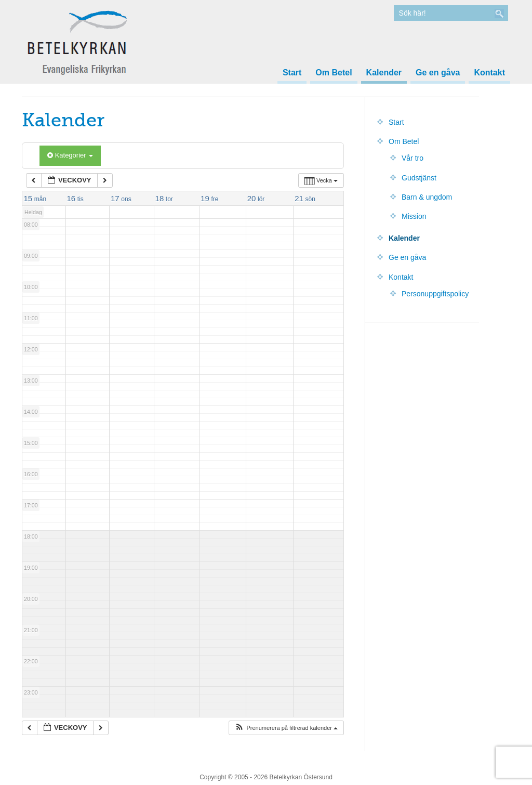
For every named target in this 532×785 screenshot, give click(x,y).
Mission (414, 216)
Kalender (384, 73)
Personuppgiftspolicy (435, 294)
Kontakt (489, 73)
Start (292, 73)
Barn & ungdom (427, 197)
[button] (286, 728)
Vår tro (413, 158)
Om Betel (334, 73)
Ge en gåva (438, 73)
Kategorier (70, 155)
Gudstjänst (419, 178)
